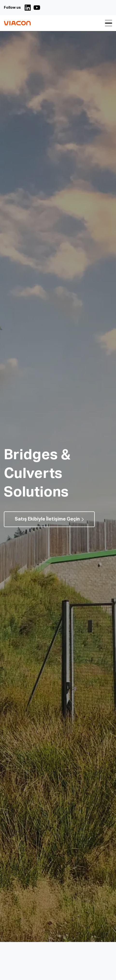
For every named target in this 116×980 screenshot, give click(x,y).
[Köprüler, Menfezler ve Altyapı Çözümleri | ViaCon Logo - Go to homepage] (17, 23)
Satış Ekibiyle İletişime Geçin (47, 519)
